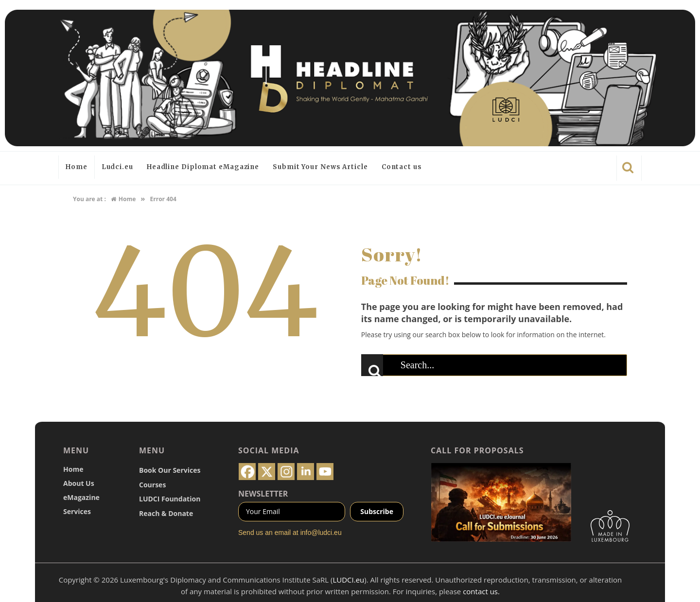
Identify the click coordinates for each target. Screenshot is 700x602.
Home (77, 167)
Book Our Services (170, 470)
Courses (152, 485)
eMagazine (81, 497)
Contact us (402, 167)
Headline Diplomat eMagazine (203, 167)
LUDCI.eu (348, 580)
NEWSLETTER (263, 494)
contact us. (481, 591)
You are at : (89, 199)
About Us (79, 483)
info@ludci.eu (321, 533)
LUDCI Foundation (170, 499)
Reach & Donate (166, 513)
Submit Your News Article (320, 167)
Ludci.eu (117, 167)
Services (77, 511)
